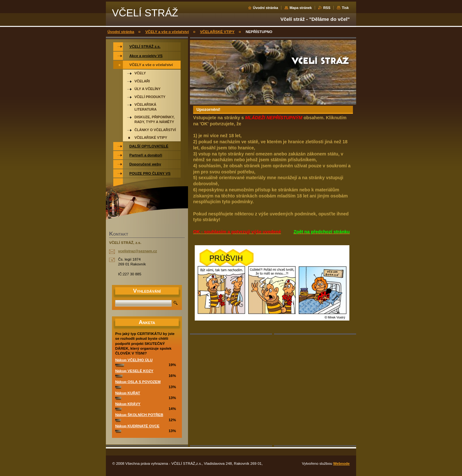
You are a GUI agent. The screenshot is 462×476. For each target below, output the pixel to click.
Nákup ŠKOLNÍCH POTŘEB (139, 415)
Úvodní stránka (265, 8)
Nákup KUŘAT (128, 393)
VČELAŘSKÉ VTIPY (217, 32)
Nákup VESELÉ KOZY (134, 371)
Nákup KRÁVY (128, 404)
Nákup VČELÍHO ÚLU (134, 360)
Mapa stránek (301, 8)
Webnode (341, 463)
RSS (327, 8)
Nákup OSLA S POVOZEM (138, 382)
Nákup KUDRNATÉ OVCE (137, 426)
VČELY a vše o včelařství (167, 32)
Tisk (345, 8)
